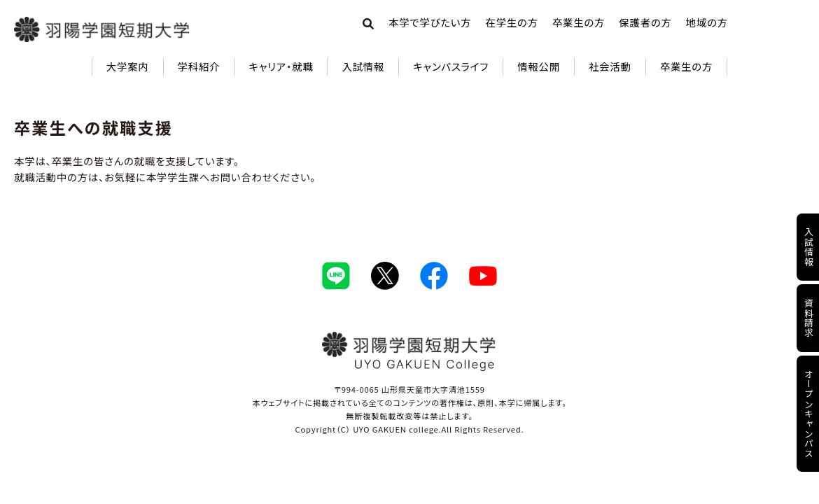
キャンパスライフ (451, 66)
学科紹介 (199, 66)
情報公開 (539, 66)
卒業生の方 (579, 22)
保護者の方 (645, 22)
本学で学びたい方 (430, 22)
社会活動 (610, 66)
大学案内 (128, 66)
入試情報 (363, 66)
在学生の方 (511, 22)
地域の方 (707, 22)
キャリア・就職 (281, 66)
